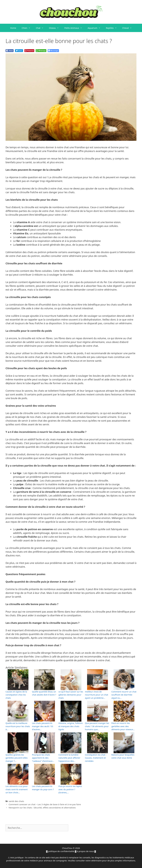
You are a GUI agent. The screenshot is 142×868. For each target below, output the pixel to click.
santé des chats (16, 801)
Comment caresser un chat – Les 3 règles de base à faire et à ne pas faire (45, 804)
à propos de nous (85, 851)
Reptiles (113, 28)
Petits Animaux (75, 28)
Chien (27, 28)
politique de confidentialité (61, 851)
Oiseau (55, 28)
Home (13, 28)
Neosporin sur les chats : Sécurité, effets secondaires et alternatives (42, 808)
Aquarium (95, 28)
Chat (41, 28)
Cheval (128, 28)
